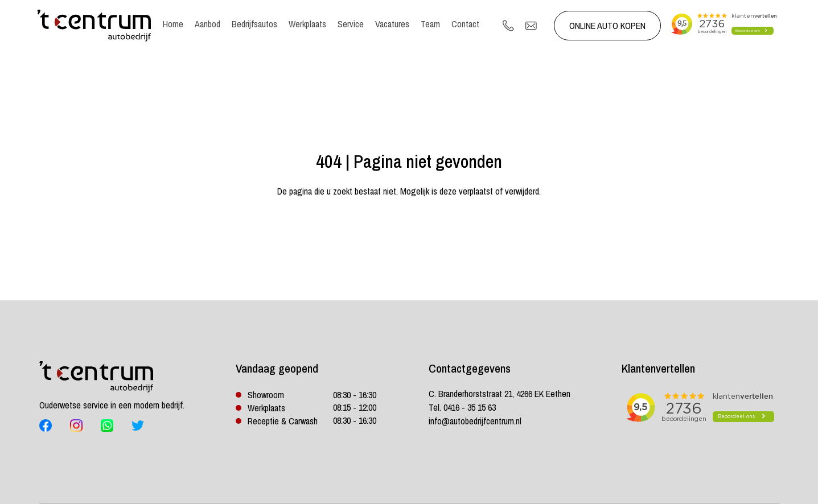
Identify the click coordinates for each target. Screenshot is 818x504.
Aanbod (207, 24)
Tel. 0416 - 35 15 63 (462, 407)
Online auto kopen (607, 26)
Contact (465, 24)
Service (351, 24)
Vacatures (392, 24)
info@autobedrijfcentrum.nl (475, 421)
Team (430, 24)
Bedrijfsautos (254, 24)
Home (173, 24)
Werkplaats (307, 24)
